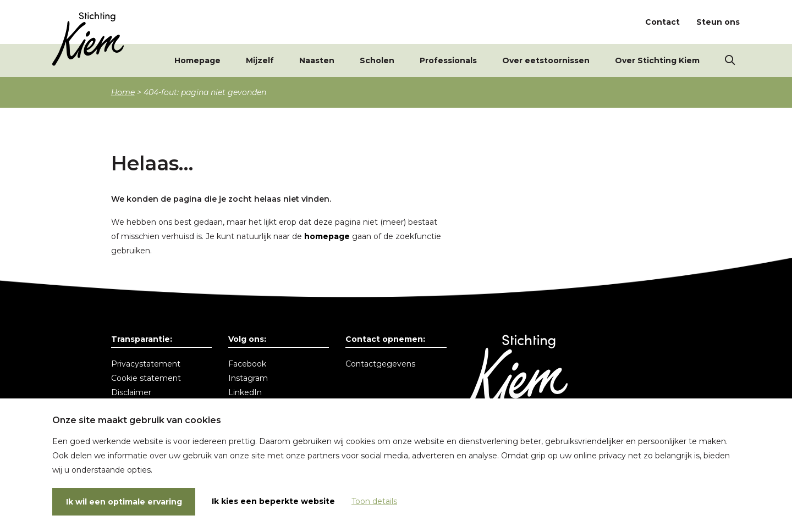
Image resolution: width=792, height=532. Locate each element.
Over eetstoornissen (546, 60)
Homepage (197, 60)
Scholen (377, 60)
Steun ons (718, 22)
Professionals (448, 60)
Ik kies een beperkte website (273, 501)
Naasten (317, 60)
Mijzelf (260, 60)
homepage (327, 236)
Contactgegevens (380, 364)
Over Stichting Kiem (657, 60)
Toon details (374, 501)
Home (123, 92)
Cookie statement (146, 378)
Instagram (248, 378)
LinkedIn (245, 392)
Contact (662, 22)
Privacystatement (146, 364)
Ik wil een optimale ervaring (124, 502)
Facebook (247, 364)
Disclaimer (131, 392)
